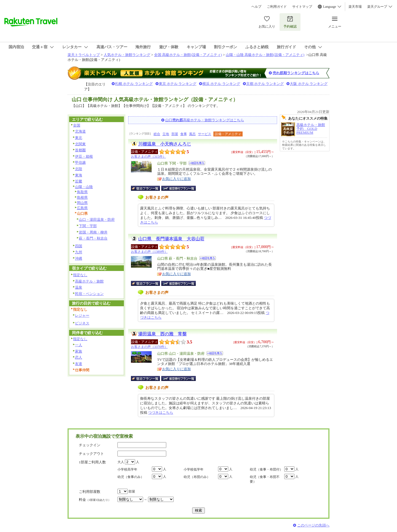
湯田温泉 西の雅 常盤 (162, 334)
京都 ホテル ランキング (265, 84)
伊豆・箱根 (84, 156)
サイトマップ (302, 7)
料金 (95, 500)
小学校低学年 (194, 469)
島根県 (82, 198)
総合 (157, 134)
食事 (184, 134)
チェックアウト (91, 454)
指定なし (80, 275)
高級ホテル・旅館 (89, 281)
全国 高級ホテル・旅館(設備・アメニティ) (188, 55)
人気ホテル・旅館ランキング (127, 55)
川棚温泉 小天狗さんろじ (165, 144)
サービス (205, 134)
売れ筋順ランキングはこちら (296, 73)
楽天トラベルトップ (84, 55)
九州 (79, 252)
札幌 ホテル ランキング (134, 84)
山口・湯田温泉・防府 (97, 220)
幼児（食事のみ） (131, 477)
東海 (79, 175)
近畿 (79, 181)
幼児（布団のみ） (197, 477)
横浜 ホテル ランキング (221, 84)
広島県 (82, 208)
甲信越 (80, 162)
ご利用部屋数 (90, 492)
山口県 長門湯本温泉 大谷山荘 (171, 239)
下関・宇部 (88, 226)
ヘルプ (256, 7)
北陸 (79, 169)
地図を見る (197, 163)
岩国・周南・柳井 (93, 232)
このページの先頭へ (313, 525)
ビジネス (82, 323)
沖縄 (79, 258)
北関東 (80, 144)
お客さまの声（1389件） (149, 252)
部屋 (175, 134)
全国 (77, 125)
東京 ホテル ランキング (178, 84)
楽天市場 (355, 7)
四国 (79, 246)
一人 (79, 345)
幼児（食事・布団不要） (265, 479)
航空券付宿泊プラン (179, 188)
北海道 (80, 131)
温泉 (79, 287)
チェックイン (90, 445)
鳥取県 (82, 192)
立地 (166, 134)
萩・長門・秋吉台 (93, 238)
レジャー (82, 315)
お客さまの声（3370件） (149, 347)
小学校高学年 (127, 469)
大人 (121, 462)
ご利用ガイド (277, 7)
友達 (79, 364)
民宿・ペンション (89, 294)
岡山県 (82, 203)
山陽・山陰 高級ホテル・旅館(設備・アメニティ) (265, 55)
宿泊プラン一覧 (148, 188)
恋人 (79, 357)
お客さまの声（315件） (148, 157)
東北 (79, 138)
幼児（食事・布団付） (266, 469)
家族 (79, 351)
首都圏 (80, 150)
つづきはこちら (161, 413)
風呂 (192, 134)
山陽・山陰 (84, 187)
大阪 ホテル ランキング (309, 84)
